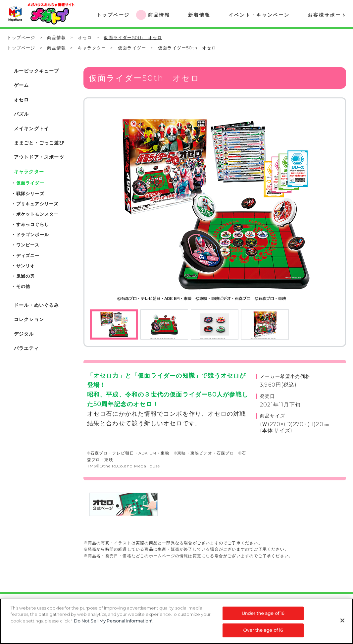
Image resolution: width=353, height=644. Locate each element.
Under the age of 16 (263, 617)
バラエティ (26, 348)
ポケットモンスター (37, 214)
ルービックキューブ (37, 71)
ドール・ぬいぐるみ (37, 305)
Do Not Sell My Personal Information (112, 624)
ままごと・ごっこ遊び (39, 143)
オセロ (85, 37)
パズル (22, 114)
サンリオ (26, 266)
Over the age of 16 (263, 634)
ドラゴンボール (33, 235)
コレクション (29, 319)
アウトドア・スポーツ (39, 157)
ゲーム (22, 85)
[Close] (342, 624)
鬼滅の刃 (26, 276)
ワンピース (28, 245)
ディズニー (28, 255)
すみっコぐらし (33, 224)
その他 (23, 286)
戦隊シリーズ (30, 193)
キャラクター (92, 48)
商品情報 (56, 37)
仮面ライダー (132, 48)
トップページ (21, 37)
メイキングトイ (31, 129)
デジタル (24, 334)
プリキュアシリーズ (37, 204)
